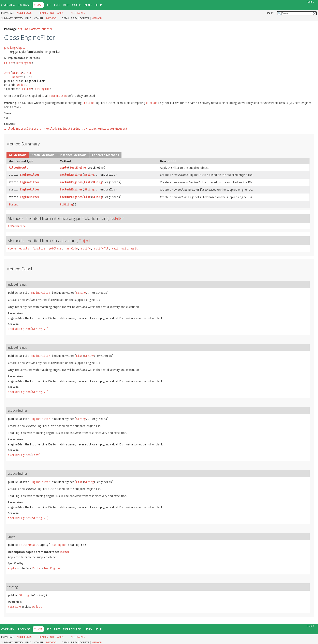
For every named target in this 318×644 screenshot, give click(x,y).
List (87, 182)
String (89, 175)
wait (115, 249)
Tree (57, 5)
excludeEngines (71, 175)
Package (24, 5)
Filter (9, 63)
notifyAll (101, 249)
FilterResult (18, 168)
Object (22, 85)
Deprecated (72, 5)
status (17, 73)
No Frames (57, 13)
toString (66, 205)
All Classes (78, 13)
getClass (55, 249)
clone (12, 249)
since (16, 77)
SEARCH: (271, 13)
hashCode (71, 249)
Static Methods (43, 155)
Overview (8, 5)
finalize (39, 249)
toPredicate (17, 226)
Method (51, 18)
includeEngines (71, 190)
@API (7, 73)
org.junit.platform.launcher (35, 29)
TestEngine (24, 63)
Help (98, 5)
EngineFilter (30, 175)
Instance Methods (73, 155)
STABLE (28, 73)
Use (48, 5)
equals (24, 249)
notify (86, 249)
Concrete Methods (105, 155)
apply (64, 168)
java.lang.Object (15, 48)
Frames (43, 13)
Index (88, 5)
